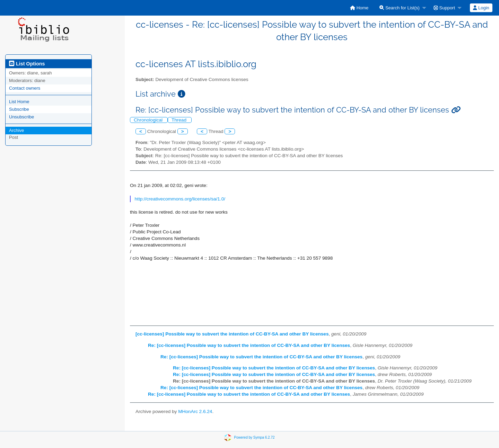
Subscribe (19, 109)
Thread (180, 120)
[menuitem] (359, 8)
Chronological (149, 120)
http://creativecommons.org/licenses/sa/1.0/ (180, 199)
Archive (16, 130)
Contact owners (25, 88)
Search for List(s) (400, 8)
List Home (19, 102)
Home (359, 8)
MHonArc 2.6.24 (195, 411)
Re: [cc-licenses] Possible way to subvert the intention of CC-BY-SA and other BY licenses (249, 345)
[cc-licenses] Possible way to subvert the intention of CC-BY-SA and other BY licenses (232, 334)
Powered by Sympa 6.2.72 (254, 437)
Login (481, 8)
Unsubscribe (21, 117)
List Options (27, 64)
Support (444, 8)
